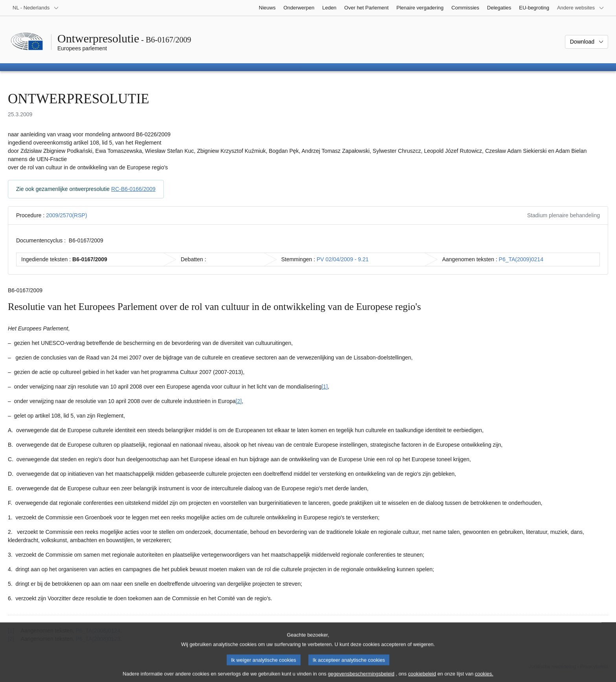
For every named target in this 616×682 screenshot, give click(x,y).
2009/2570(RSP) (66, 215)
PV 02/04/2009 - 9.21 (343, 259)
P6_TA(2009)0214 (521, 259)
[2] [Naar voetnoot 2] (239, 401)
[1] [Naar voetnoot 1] (324, 387)
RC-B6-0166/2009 (133, 189)
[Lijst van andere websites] (581, 8)
